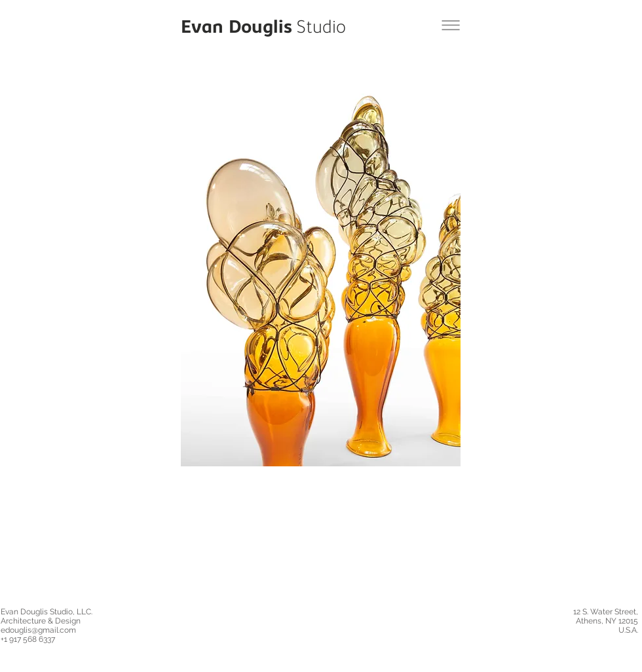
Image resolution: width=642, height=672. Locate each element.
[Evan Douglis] (236, 29)
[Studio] (321, 29)
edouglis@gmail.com (38, 630)
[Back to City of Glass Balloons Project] (451, 25)
